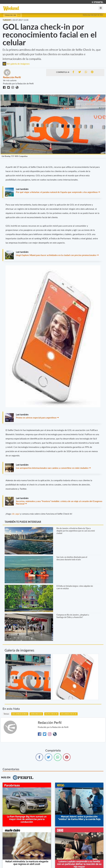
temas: (6, 714)
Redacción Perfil (12, 77)
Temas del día (13, 15)
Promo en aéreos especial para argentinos (36, 417)
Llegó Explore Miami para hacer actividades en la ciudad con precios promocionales (56, 255)
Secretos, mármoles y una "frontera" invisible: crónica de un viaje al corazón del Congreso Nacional (59, 502)
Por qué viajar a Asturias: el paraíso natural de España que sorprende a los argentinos (57, 192)
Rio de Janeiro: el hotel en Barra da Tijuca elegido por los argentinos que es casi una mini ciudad (76, 531)
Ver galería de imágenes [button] (16, 64)
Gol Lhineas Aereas (20, 714)
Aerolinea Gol (36, 714)
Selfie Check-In (51, 714)
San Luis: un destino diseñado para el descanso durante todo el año (72, 558)
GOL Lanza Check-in (69, 714)
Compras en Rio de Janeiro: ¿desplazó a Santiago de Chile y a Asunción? (73, 616)
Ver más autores (10, 80)
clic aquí (16, 514)
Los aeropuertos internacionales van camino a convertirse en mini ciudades (52, 468)
